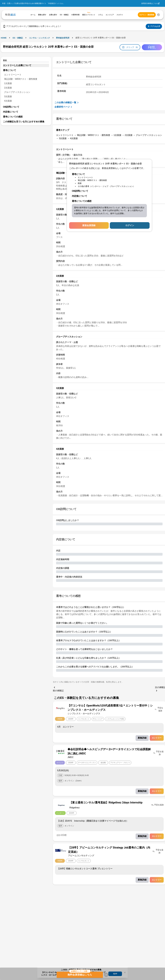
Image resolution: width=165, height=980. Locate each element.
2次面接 (8, 88)
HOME (4, 38)
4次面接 (8, 101)
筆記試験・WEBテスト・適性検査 (21, 79)
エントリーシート (13, 75)
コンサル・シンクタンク (39, 38)
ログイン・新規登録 (147, 15)
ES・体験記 (18, 38)
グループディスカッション (17, 92)
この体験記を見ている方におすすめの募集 (24, 122)
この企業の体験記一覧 (67, 103)
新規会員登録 (89, 225)
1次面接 (8, 83)
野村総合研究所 (63, 38)
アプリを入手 (154, 26)
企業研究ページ (64, 107)
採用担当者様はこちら (149, 3)
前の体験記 (58, 689)
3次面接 (8, 96)
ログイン (130, 225)
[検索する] (158, 15)
